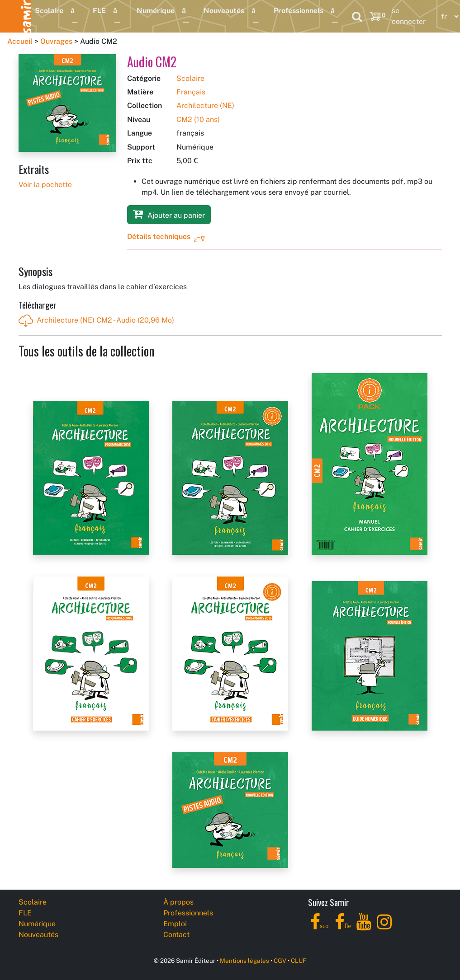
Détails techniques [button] (159, 237)
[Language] (448, 16)
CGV (280, 961)
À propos (178, 902)
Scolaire (49, 11)
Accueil (20, 41)
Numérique (156, 11)
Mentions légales (244, 961)
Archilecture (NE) (205, 106)
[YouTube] (364, 927)
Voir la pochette (45, 185)
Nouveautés (224, 11)
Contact (176, 935)
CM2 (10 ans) (198, 120)
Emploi (175, 924)
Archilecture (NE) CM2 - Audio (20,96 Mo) (96, 321)
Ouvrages (56, 41)
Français (191, 92)
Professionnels (299, 11)
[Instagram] (384, 927)
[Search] (357, 16)
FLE (99, 11)
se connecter (409, 16)
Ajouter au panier (169, 214)
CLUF (299, 961)
